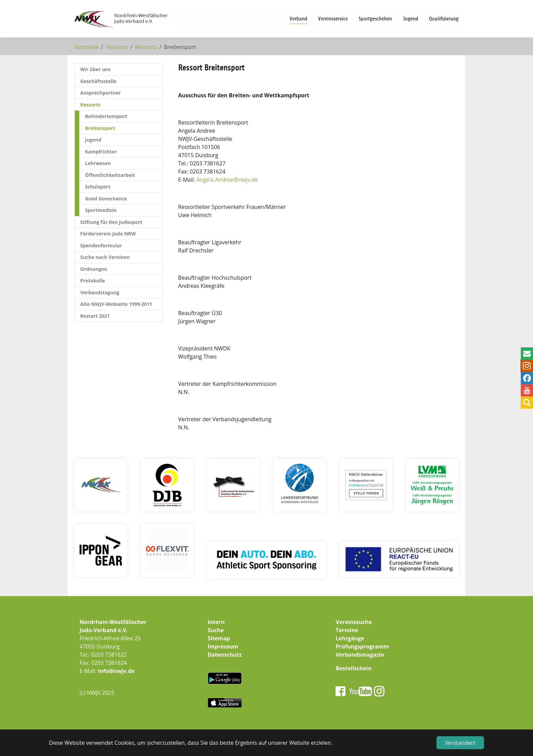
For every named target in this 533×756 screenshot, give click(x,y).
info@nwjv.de (116, 671)
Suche (216, 630)
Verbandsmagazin (360, 655)
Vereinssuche (354, 622)
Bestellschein (354, 668)
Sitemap (219, 638)
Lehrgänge (350, 638)
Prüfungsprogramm (362, 646)
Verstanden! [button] (460, 743)
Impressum (223, 646)
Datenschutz (225, 655)
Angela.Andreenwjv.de (227, 180)
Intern (216, 622)
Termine (347, 630)
